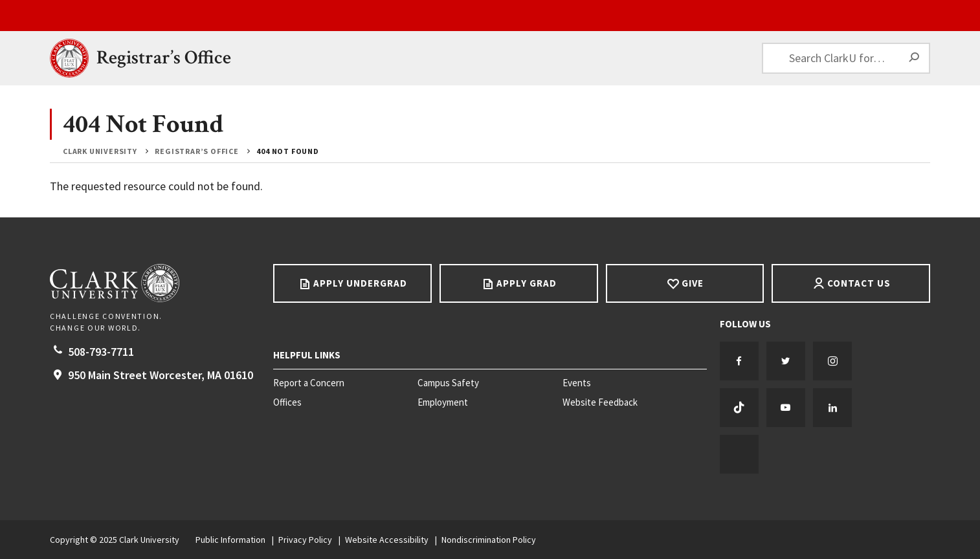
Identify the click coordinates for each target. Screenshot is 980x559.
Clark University (100, 151)
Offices (287, 402)
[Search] (915, 58)
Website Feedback (600, 402)
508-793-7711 (101, 352)
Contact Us (859, 283)
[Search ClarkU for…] (846, 58)
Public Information (230, 540)
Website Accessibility (387, 540)
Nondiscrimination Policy (489, 540)
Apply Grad (527, 283)
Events (577, 383)
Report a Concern (309, 383)
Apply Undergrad (360, 283)
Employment (443, 402)
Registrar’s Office (164, 58)
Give (693, 283)
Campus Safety (448, 383)
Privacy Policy (305, 540)
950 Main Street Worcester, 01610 (161, 375)
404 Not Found (287, 151)
